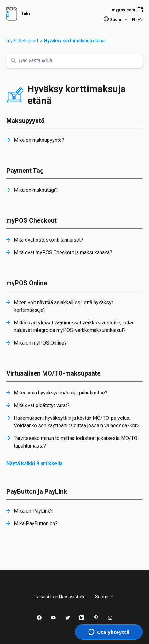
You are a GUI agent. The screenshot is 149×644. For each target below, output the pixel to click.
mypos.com (127, 10)
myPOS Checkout (32, 220)
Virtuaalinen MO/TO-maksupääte (53, 373)
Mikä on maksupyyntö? (39, 140)
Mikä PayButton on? (36, 524)
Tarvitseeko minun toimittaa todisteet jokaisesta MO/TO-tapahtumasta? (77, 442)
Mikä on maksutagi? (36, 190)
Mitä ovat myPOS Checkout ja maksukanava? (63, 253)
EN (140, 19)
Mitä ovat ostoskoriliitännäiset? (49, 240)
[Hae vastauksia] (74, 61)
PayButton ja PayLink (37, 491)
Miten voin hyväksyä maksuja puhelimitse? (61, 393)
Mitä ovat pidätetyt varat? (42, 405)
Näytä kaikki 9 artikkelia (34, 463)
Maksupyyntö (26, 121)
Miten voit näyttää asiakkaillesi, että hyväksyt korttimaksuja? (63, 306)
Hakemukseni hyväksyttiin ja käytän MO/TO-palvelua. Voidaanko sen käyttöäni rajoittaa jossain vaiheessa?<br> (77, 422)
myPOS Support (22, 41)
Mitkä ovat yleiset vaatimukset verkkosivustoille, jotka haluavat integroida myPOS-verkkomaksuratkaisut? (73, 326)
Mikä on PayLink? (33, 511)
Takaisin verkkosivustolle (60, 597)
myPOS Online (27, 283)
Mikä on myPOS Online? (40, 343)
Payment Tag (25, 171)
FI (133, 19)
